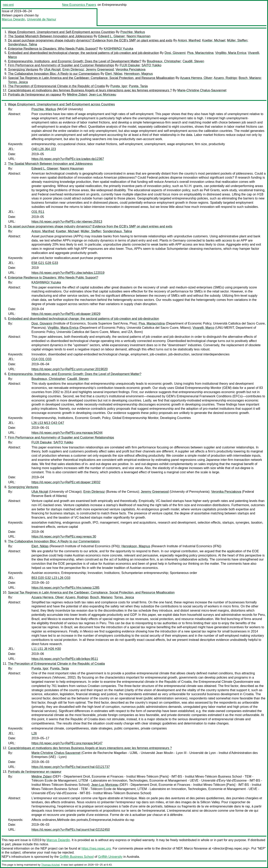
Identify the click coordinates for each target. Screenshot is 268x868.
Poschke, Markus (133, 32)
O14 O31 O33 (41, 359)
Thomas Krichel (50, 865)
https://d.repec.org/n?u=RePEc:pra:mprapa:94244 (67, 433)
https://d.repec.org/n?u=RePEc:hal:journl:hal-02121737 (71, 767)
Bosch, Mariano (250, 78)
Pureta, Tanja (138, 86)
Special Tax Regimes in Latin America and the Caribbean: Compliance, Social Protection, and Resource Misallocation (91, 78)
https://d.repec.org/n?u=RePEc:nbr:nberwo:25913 (67, 222)
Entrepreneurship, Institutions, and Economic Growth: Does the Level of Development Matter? (75, 61)
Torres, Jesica (18, 82)
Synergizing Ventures (23, 69)
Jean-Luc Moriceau (102, 95)
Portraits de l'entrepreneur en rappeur (35, 95)
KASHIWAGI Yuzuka (119, 49)
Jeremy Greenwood (100, 69)
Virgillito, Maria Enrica (231, 53)
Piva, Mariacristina (200, 53)
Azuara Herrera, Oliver (196, 78)
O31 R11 (38, 212)
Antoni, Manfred (189, 40)
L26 (34, 733)
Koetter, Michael (214, 40)
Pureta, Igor (119, 86)
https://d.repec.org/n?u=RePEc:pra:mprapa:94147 (67, 743)
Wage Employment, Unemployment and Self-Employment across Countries (61, 32)
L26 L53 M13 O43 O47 (48, 423)
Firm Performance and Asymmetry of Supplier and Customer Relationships (61, 65)
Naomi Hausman (138, 36)
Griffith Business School (77, 857)
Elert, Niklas (114, 74)
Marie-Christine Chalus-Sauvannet (202, 90)
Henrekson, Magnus (138, 74)
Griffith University (110, 857)
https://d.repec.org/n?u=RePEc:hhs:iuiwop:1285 (65, 588)
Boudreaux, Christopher (164, 61)
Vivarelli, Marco (203, 328)
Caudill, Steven (193, 61)
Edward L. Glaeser (112, 36)
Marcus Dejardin (13, 19)
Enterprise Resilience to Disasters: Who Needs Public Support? (53, 49)
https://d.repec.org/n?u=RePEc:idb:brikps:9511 (65, 659)
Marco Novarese (196, 848)
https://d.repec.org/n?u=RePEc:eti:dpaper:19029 (66, 314)
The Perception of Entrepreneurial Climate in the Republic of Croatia (56, 86)
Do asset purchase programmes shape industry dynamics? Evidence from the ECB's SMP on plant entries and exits (90, 40)
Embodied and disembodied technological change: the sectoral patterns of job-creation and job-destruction (83, 53)
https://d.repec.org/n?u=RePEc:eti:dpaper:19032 (66, 482)
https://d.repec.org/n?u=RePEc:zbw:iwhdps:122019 (68, 273)
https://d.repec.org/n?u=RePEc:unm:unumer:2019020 (70, 369)
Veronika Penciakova (130, 69)
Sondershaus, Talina (23, 44)
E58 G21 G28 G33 (45, 263)
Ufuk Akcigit (52, 69)
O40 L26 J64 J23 (44, 149)
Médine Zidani (77, 95)
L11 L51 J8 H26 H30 (46, 649)
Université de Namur (41, 19)
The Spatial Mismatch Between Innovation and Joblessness (50, 36)
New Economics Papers (79, 5)
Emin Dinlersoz (73, 69)
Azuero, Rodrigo (225, 78)
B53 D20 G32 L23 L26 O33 (51, 578)
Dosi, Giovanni (175, 53)
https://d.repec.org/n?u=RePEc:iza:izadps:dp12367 (68, 159)
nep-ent (8, 5)
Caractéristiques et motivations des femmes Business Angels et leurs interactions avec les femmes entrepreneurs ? (90, 90)
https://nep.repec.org (96, 848)
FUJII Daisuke (130, 65)
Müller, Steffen (237, 40)
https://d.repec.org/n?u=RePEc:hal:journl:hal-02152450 (71, 830)
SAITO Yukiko (151, 65)
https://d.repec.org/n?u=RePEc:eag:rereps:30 (64, 537)
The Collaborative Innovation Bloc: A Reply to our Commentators (54, 74)
